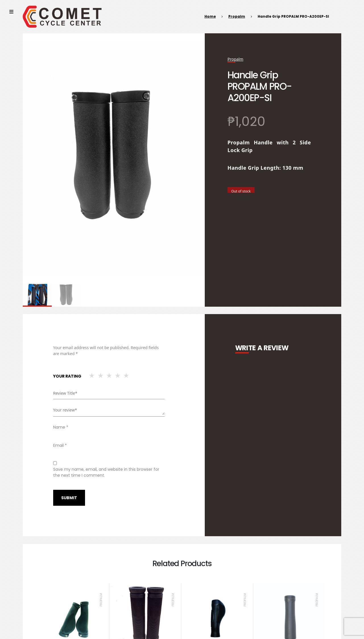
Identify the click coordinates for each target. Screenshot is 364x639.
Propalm (237, 16)
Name (61, 427)
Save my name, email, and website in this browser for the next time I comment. (106, 472)
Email (60, 445)
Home (210, 16)
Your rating (67, 376)
